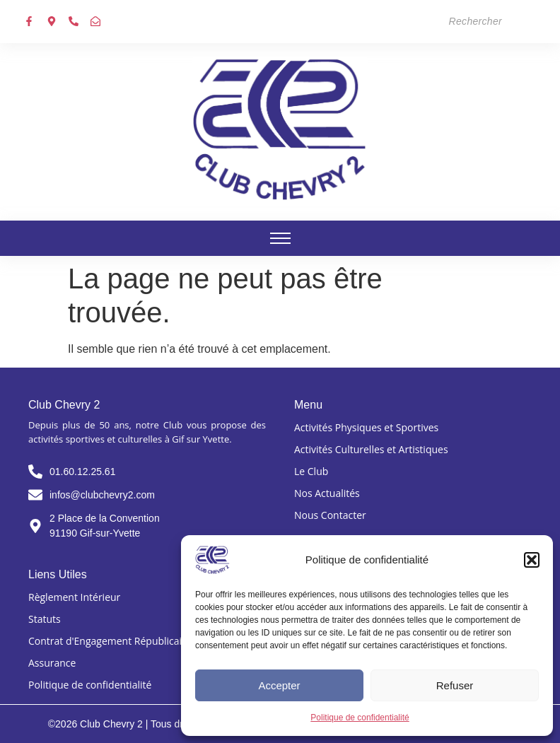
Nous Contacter (330, 515)
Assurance (52, 663)
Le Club (311, 471)
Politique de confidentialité (360, 718)
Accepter (279, 685)
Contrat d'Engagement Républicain (108, 641)
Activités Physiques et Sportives (366, 427)
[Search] (439, 22)
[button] (532, 560)
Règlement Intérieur (74, 597)
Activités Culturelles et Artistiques (371, 449)
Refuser (455, 685)
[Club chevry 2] (280, 129)
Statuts (45, 619)
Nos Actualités (327, 493)
